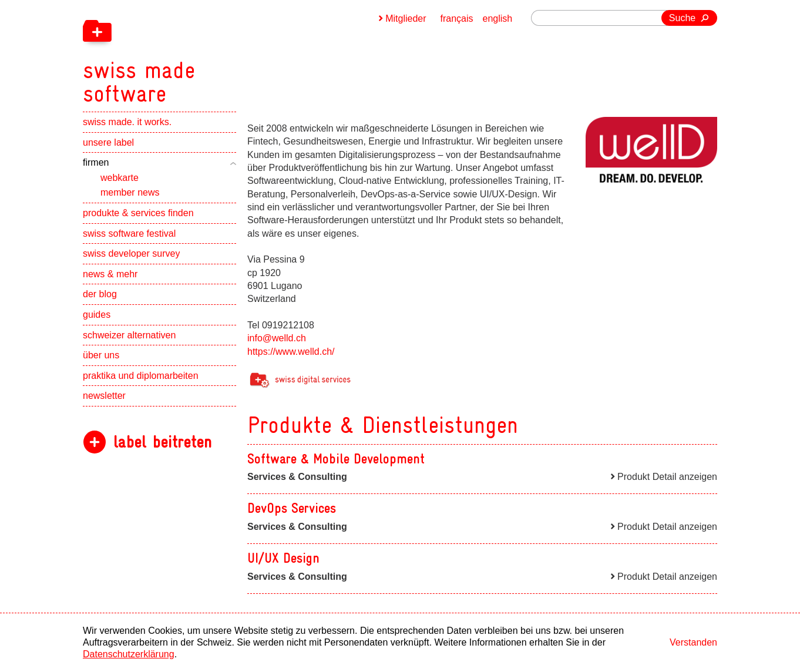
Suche (682, 18)
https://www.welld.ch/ (291, 352)
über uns (101, 355)
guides (97, 315)
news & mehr (110, 274)
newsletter (104, 396)
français (457, 19)
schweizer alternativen (129, 335)
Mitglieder (406, 19)
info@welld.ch (277, 338)
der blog (100, 294)
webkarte (120, 178)
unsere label (108, 142)
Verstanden (693, 642)
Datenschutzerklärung (129, 654)
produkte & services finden (138, 213)
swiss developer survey (131, 253)
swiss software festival (129, 233)
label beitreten (162, 442)
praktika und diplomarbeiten (141, 376)
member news (130, 192)
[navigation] (200, 53)
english (498, 19)
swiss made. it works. (127, 122)
